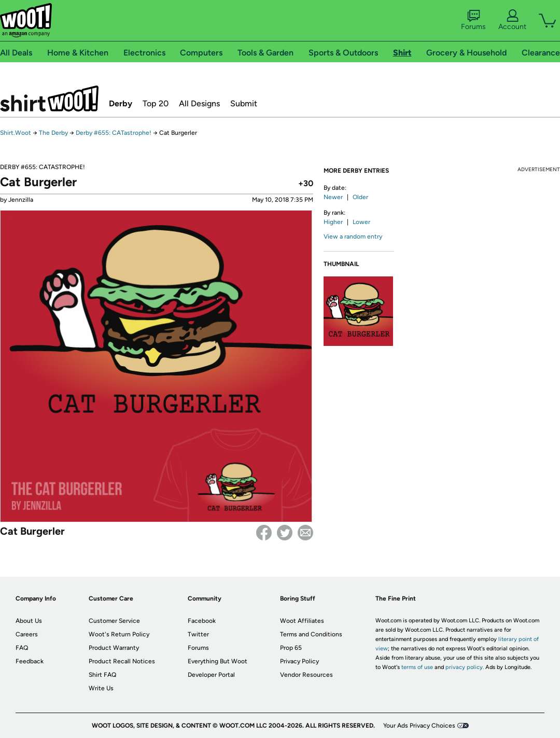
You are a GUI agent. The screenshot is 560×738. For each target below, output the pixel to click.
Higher (333, 222)
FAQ (22, 648)
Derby (121, 103)
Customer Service (114, 621)
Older (360, 197)
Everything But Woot (218, 661)
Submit (244, 103)
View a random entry (353, 236)
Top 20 (156, 103)
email (305, 533)
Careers (27, 634)
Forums (473, 20)
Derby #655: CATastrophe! (114, 133)
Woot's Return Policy (119, 634)
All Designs (199, 103)
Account (512, 20)
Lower (361, 222)
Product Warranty (114, 648)
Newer (333, 197)
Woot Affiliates (302, 621)
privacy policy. (465, 667)
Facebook (264, 533)
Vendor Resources (306, 675)
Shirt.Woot (49, 99)
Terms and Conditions (311, 634)
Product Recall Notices (122, 661)
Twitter (285, 533)
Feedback (30, 661)
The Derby (53, 133)
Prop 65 (291, 648)
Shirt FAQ (102, 675)
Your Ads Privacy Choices (419, 726)
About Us (29, 621)
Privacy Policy (299, 661)
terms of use (417, 667)
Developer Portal (211, 675)
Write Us (101, 688)
